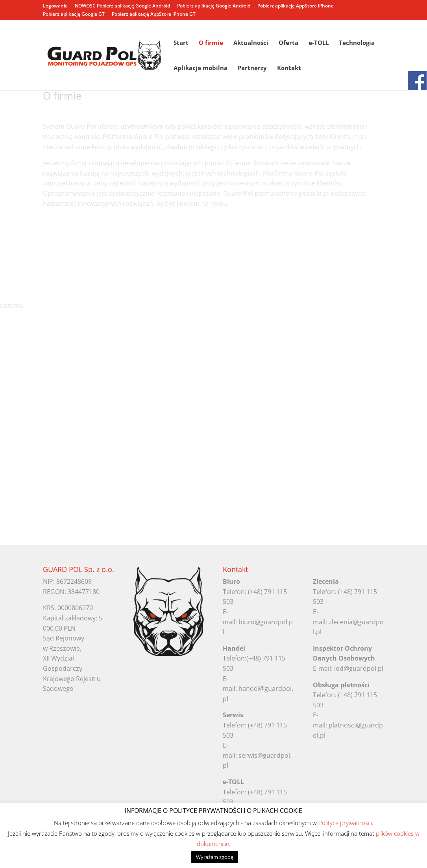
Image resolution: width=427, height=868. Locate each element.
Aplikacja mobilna (201, 68)
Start (181, 43)
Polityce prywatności (345, 823)
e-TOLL (319, 43)
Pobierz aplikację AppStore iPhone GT (154, 15)
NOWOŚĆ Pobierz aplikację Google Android (122, 6)
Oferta (288, 43)
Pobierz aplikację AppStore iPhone (296, 6)
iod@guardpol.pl (359, 668)
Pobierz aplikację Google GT (74, 15)
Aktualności (251, 43)
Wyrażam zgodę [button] (215, 857)
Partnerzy (252, 68)
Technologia (357, 43)
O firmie (211, 43)
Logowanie (55, 6)
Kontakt (289, 68)
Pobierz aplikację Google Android (214, 6)
